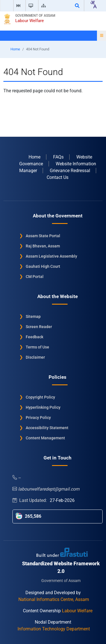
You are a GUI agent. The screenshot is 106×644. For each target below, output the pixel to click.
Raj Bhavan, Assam (43, 246)
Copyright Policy (40, 397)
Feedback (34, 337)
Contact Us (58, 177)
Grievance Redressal (70, 170)
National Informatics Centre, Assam (54, 599)
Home (15, 49)
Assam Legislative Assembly (51, 256)
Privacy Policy (38, 417)
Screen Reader (39, 326)
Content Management (45, 438)
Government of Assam (35, 16)
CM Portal (35, 276)
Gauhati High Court (43, 266)
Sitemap (33, 316)
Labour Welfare (30, 21)
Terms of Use (37, 347)
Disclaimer (35, 357)
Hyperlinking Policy (43, 407)
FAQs (58, 157)
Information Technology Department (54, 629)
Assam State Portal (43, 236)
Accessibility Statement (47, 427)
